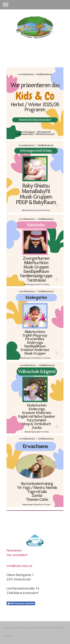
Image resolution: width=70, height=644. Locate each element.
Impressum (9, 627)
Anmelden (9, 636)
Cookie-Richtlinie (44, 627)
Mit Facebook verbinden (21, 603)
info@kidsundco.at (19, 566)
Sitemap (60, 627)
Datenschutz (25, 627)
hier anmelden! (17, 555)
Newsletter (14, 550)
